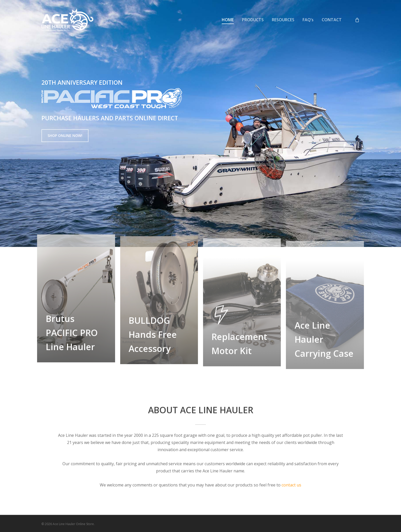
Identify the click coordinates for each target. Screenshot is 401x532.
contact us (291, 485)
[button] (65, 136)
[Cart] (357, 20)
